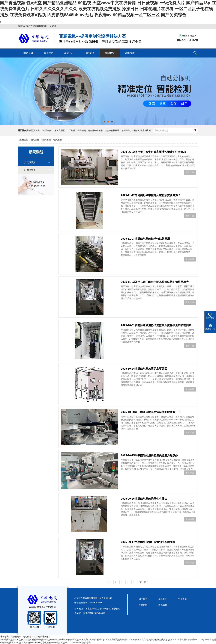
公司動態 (58, 140)
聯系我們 (163, 605)
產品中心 (163, 599)
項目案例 (182, 599)
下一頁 (143, 582)
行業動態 (29, 170)
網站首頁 (35, 140)
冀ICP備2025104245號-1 (95, 613)
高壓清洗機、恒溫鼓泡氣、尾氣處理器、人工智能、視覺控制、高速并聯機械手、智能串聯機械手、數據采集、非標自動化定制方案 (90, 130)
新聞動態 (46, 140)
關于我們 (143, 599)
